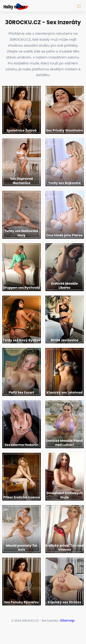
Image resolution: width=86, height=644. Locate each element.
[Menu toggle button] (79, 6)
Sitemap (67, 620)
